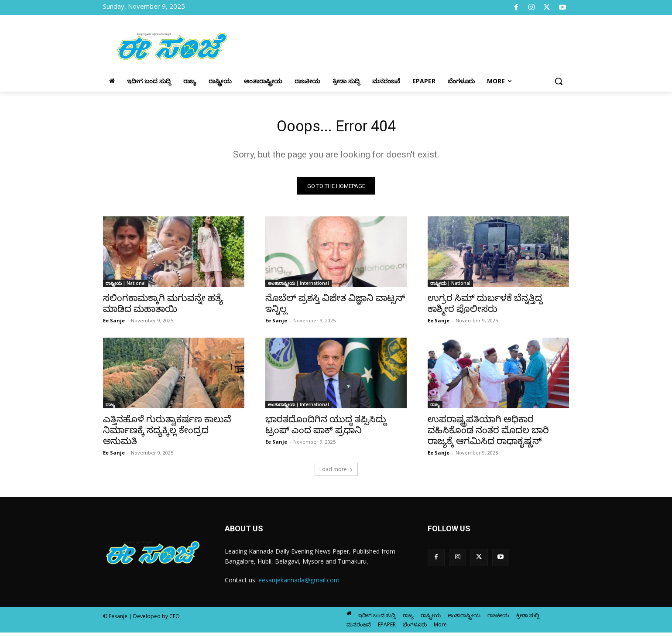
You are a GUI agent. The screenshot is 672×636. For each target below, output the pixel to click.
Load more (336, 473)
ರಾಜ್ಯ (110, 408)
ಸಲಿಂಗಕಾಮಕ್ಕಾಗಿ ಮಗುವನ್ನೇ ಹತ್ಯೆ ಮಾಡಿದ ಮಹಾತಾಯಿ (163, 307)
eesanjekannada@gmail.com (299, 583)
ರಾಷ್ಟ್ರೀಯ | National (126, 287)
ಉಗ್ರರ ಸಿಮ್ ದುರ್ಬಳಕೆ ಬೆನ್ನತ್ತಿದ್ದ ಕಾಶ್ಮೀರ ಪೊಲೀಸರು (485, 307)
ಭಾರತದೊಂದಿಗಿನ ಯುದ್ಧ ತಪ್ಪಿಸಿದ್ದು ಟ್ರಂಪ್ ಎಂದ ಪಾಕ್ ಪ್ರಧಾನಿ (326, 428)
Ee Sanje (114, 324)
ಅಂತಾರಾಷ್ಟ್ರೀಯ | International (298, 287)
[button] (559, 81)
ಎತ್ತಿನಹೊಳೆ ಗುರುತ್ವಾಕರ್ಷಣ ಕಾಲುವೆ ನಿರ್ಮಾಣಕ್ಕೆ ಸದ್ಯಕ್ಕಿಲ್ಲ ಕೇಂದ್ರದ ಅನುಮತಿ (167, 434)
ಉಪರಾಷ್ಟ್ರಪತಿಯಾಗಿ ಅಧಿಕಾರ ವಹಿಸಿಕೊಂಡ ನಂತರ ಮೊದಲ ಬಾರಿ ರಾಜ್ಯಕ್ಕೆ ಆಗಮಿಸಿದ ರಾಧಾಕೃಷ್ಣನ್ (488, 434)
